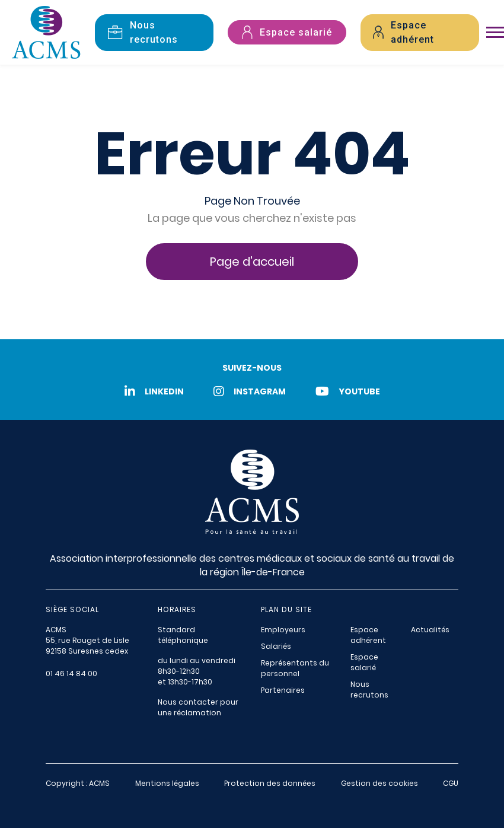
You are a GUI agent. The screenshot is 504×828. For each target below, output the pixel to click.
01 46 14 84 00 (71, 673)
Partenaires (283, 690)
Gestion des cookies (379, 783)
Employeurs (283, 630)
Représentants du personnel (295, 668)
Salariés (276, 646)
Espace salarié (364, 662)
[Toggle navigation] (495, 32)
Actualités (430, 630)
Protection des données (270, 783)
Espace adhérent (368, 635)
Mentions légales (167, 783)
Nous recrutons (369, 690)
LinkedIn (154, 391)
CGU (451, 783)
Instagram (250, 391)
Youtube (348, 391)
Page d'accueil (252, 262)
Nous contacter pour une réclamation (198, 707)
